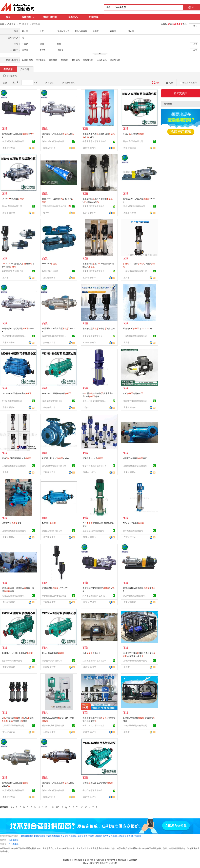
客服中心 (89, 860)
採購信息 (28, 17)
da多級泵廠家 (27, 836)
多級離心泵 (88, 60)
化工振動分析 (92, 653)
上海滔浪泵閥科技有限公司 (135, 271)
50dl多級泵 (14, 840)
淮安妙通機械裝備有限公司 (54, 466)
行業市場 (94, 17)
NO (58, 807)
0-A (12, 807)
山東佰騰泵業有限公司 (93, 336)
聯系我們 (78, 860)
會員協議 (122, 860)
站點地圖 (100, 860)
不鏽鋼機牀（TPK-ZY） (56, 588)
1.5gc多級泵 (27, 60)
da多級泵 (53, 60)
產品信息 (8, 69)
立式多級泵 (102, 60)
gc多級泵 (76, 60)
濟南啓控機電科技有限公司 (135, 401)
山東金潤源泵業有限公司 (94, 206)
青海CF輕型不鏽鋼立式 (17, 458)
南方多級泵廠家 (110, 836)
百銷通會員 (12, 76)
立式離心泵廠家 (95, 836)
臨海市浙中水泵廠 (50, 271)
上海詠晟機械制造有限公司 (135, 660)
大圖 (156, 82)
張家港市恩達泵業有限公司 (95, 141)
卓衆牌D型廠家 (12, 523)
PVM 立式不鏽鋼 (133, 523)
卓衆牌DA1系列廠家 (135, 458)
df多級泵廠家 (39, 836)
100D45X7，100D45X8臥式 (17, 653)
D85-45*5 (49, 263)
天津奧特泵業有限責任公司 (54, 206)
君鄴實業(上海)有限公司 (13, 271)
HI (39, 807)
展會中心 (73, 17)
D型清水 (49, 523)
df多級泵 (64, 60)
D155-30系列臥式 (53, 653)
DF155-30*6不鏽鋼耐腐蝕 (57, 393)
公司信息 (25, 69)
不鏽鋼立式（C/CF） (138, 328)
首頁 (8, 17)
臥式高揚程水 (133, 393)
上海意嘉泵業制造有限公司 (14, 466)
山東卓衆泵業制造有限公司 (135, 466)
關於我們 (67, 860)
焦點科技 (104, 863)
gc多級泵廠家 (81, 836)
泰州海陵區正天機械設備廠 (54, 596)
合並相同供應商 (188, 82)
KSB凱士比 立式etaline (56, 458)
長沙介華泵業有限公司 (133, 141)
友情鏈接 (133, 860)
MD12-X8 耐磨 (134, 134)
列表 (169, 82)
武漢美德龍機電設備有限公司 (14, 596)
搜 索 (191, 7)
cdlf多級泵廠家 (124, 836)
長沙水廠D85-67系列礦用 (98, 783)
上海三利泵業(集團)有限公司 (95, 401)
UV (81, 807)
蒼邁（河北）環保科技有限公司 (95, 725)
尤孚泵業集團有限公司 (133, 531)
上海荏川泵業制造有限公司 (135, 336)
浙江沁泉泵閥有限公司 (52, 531)
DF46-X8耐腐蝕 (13, 199)
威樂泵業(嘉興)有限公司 (93, 531)
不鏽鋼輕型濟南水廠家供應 (99, 328)
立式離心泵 (115, 60)
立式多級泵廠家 (53, 836)
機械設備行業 (50, 17)
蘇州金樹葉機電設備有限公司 (55, 725)
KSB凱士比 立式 (93, 458)
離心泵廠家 (136, 836)
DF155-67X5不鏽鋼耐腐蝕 (17, 393)
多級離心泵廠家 (68, 836)
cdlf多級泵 (41, 60)
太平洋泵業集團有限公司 (13, 725)
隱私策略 (111, 860)
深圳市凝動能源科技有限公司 (14, 141)
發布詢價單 (181, 93)
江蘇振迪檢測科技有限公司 (95, 660)
